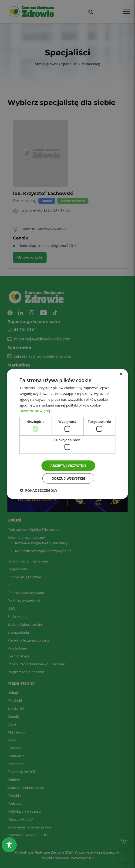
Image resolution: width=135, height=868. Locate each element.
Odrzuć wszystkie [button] (68, 478)
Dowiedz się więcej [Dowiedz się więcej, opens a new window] (35, 411)
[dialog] (67, 434)
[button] (38, 490)
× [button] (121, 374)
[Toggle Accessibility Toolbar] (9, 845)
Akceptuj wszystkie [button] (68, 466)
